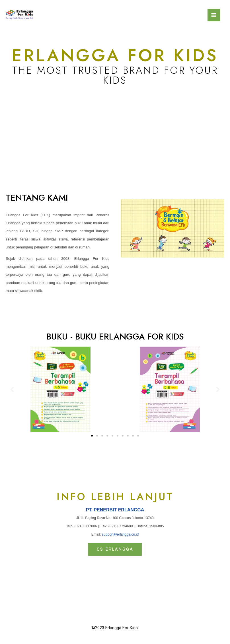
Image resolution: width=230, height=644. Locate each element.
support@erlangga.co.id (120, 534)
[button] (92, 436)
